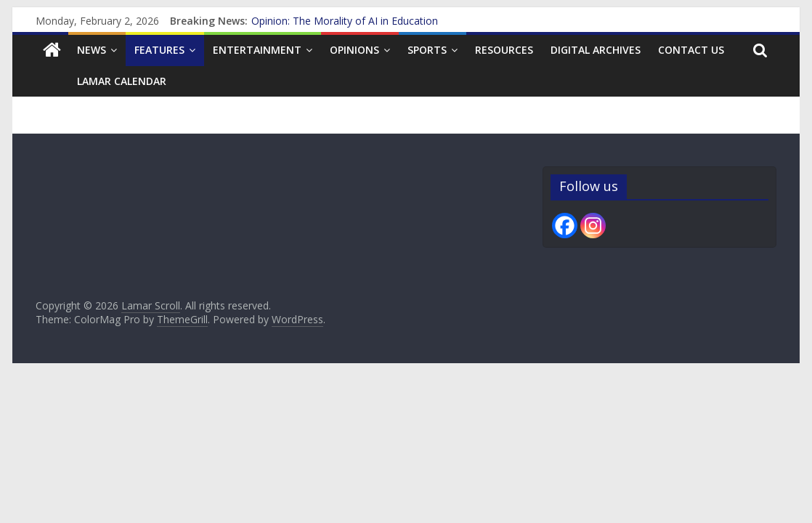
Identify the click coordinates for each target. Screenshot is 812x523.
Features (159, 50)
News (92, 50)
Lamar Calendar (122, 81)
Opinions (354, 50)
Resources (504, 50)
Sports (427, 50)
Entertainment (257, 50)
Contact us (691, 50)
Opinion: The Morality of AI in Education (345, 21)
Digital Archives (596, 50)
